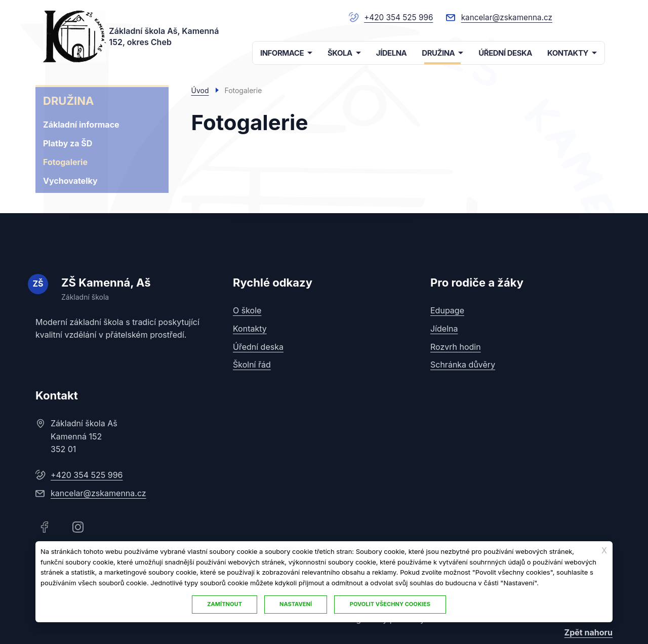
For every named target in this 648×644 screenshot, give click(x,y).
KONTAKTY (568, 53)
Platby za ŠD (68, 143)
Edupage (447, 310)
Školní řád (252, 364)
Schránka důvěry (463, 364)
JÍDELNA (392, 53)
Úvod (200, 90)
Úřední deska (258, 346)
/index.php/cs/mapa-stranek (596, 17)
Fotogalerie (65, 162)
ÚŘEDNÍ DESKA (505, 53)
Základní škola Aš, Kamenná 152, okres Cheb (164, 36)
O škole (247, 310)
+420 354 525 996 (393, 17)
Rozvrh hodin (456, 346)
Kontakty (250, 328)
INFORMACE (282, 53)
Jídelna (444, 328)
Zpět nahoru (589, 632)
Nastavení (296, 604)
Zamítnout (224, 604)
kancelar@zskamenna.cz (504, 17)
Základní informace (81, 125)
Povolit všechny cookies (391, 604)
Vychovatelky (70, 181)
